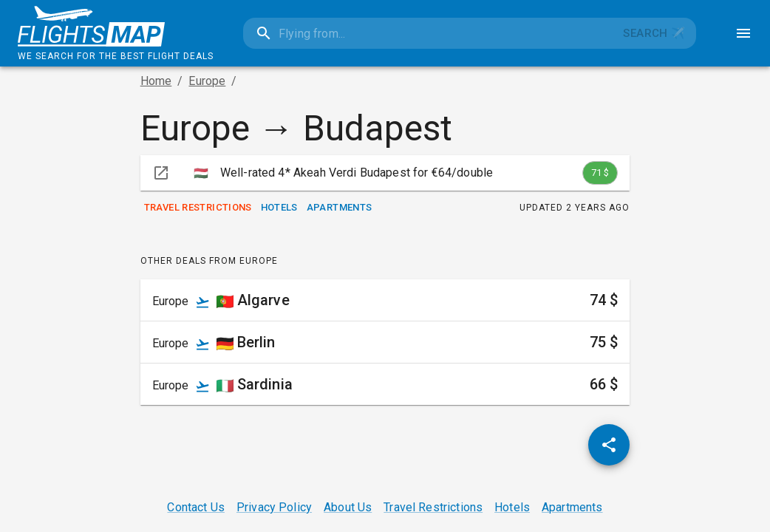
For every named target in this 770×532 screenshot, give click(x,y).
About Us (348, 507)
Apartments (340, 208)
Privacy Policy (274, 507)
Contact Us (196, 507)
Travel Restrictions (198, 208)
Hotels (279, 208)
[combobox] (428, 33)
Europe (207, 81)
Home (156, 81)
